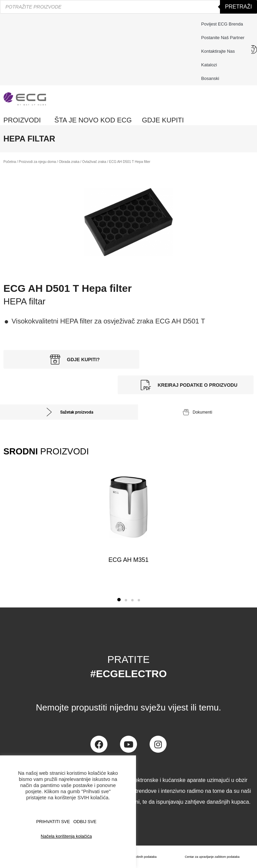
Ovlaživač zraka (94, 162)
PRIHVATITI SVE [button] (53, 822)
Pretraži (238, 7)
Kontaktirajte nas (220, 51)
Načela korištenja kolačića (66, 836)
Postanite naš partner (223, 38)
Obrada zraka (69, 162)
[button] (119, 600)
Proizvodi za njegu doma (37, 162)
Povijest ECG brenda (222, 24)
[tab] (69, 412)
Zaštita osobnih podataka (140, 857)
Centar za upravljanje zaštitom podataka (212, 857)
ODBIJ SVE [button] (85, 822)
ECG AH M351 (128, 560)
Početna (10, 162)
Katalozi (209, 65)
